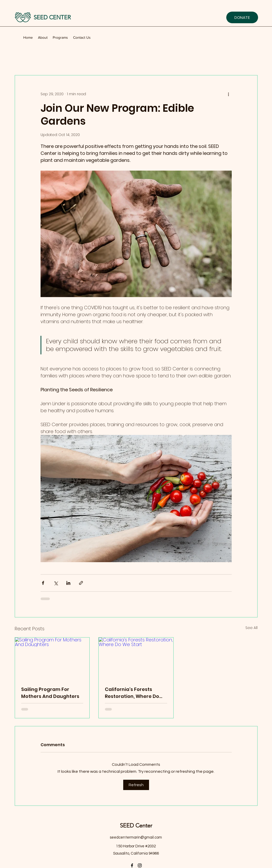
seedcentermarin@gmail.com (136, 837)
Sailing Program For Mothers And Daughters (50, 693)
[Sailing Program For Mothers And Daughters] (52, 658)
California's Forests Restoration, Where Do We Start (132, 693)
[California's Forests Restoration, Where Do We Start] (136, 658)
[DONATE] (242, 17)
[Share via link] (81, 583)
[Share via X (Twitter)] (56, 583)
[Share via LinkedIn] (68, 583)
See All (251, 628)
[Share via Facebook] (43, 583)
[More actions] (229, 94)
